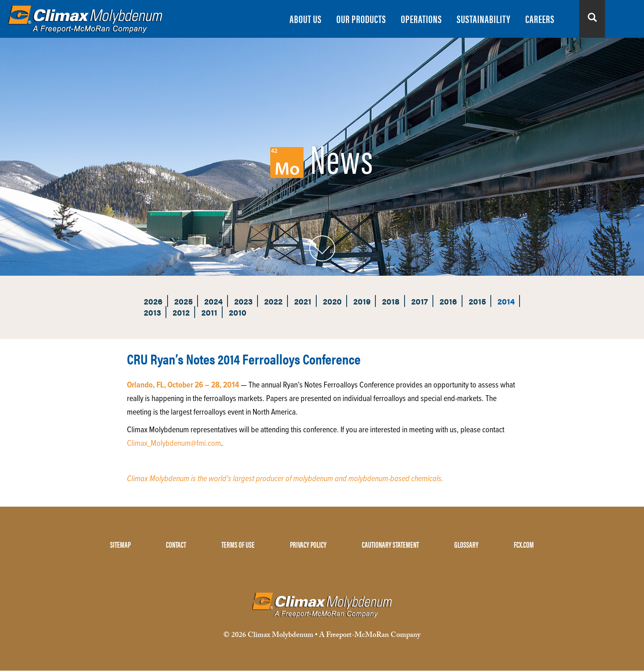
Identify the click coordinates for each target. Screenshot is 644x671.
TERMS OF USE (238, 544)
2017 (420, 301)
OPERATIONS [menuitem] (421, 19)
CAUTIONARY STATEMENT (390, 544)
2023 (243, 301)
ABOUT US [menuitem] (306, 19)
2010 (238, 312)
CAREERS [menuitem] (540, 19)
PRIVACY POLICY (308, 544)
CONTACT (176, 544)
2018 (391, 301)
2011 (209, 312)
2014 (506, 301)
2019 (362, 301)
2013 (152, 312)
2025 (183, 301)
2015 (477, 301)
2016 (448, 301)
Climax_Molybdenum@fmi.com (174, 444)
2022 (273, 301)
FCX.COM (524, 544)
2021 (303, 301)
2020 (332, 301)
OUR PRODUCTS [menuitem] (361, 19)
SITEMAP (120, 544)
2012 (181, 312)
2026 (153, 301)
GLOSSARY (466, 544)
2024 (213, 301)
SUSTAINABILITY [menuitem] (484, 19)
